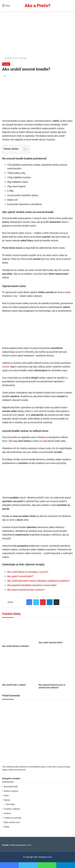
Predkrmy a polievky (13, 818)
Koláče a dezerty (11, 791)
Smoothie (10, 804)
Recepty (23, 58)
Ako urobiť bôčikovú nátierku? (16, 646)
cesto (68, 292)
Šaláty (7, 827)
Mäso (6, 795)
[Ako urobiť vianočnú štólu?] (56, 630)
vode (45, 441)
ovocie (6, 367)
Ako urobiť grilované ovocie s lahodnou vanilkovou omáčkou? (38, 581)
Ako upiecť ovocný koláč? (20, 576)
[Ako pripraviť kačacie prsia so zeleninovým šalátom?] (56, 667)
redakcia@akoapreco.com (21, 845)
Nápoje (7, 800)
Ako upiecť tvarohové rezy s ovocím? (26, 590)
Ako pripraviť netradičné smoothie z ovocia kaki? (32, 585)
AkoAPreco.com (10, 58)
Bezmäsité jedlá (11, 786)
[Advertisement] (37, 33)
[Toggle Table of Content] (24, 149)
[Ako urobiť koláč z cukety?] (19, 667)
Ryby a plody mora (12, 822)
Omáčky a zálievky (12, 809)
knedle (14, 437)
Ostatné (7, 813)
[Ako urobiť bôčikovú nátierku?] (19, 632)
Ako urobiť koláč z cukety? (14, 685)
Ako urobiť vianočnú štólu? (51, 643)
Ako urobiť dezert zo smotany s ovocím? (28, 572)
